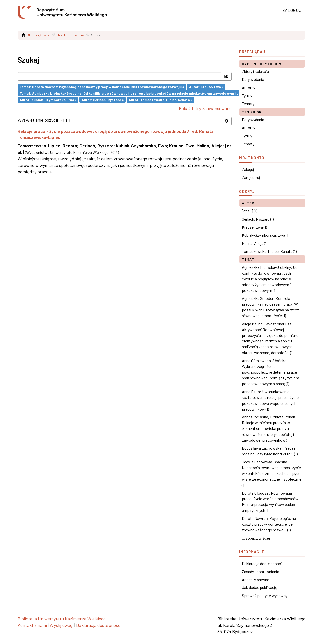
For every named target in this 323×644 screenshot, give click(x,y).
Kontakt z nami (32, 625)
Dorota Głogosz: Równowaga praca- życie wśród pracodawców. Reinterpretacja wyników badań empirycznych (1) (271, 502)
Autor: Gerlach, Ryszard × (103, 100)
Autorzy (248, 87)
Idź (226, 76)
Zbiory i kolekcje (255, 71)
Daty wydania (253, 79)
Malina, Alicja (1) (255, 243)
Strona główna (38, 35)
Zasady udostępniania (260, 571)
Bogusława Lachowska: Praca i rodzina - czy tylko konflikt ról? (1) (270, 451)
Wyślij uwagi (62, 625)
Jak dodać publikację (260, 587)
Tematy (248, 104)
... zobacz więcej (256, 538)
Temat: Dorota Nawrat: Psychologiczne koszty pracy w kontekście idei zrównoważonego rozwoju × (102, 87)
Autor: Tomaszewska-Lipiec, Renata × (160, 100)
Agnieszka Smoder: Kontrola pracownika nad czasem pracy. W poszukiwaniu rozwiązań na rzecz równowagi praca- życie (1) (270, 307)
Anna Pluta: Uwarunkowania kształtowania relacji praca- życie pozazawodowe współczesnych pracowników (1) (270, 400)
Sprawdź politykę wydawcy (265, 595)
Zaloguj (248, 169)
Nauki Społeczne (71, 35)
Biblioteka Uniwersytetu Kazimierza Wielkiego (62, 619)
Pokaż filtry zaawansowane (205, 108)
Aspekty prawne (255, 580)
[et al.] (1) (249, 211)
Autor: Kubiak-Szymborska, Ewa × (48, 100)
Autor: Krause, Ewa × (206, 87)
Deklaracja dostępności (262, 563)
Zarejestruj (251, 177)
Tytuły (247, 96)
